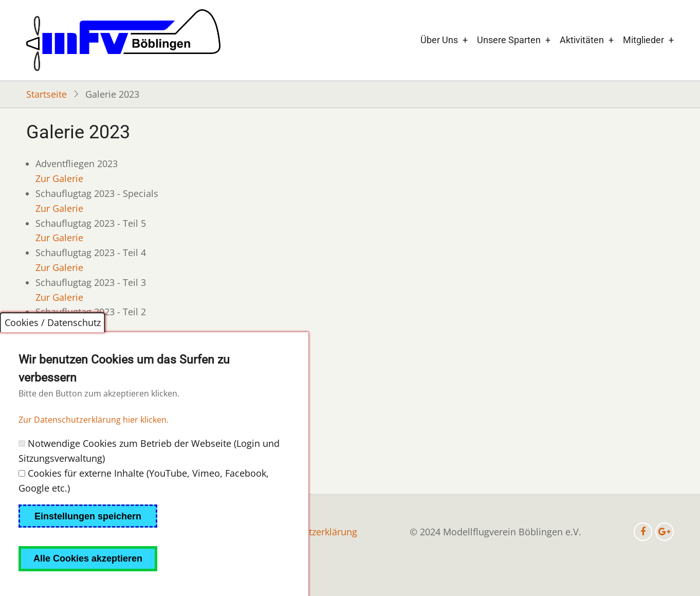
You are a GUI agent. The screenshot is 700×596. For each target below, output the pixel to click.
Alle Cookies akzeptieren (88, 581)
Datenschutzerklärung (310, 532)
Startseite (47, 94)
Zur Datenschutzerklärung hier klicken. (94, 442)
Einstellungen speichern (88, 538)
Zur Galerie (59, 178)
